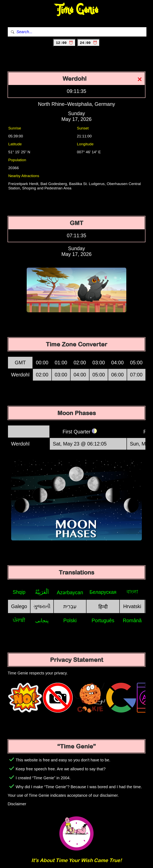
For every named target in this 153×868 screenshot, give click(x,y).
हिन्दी (103, 607)
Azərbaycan (70, 592)
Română (132, 620)
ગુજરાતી (42, 606)
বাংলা (132, 592)
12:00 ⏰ (64, 43)
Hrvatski (132, 606)
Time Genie (77, 10)
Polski (70, 620)
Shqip (19, 592)
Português (103, 620)
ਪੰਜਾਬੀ (19, 620)
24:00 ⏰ (89, 43)
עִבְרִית (70, 606)
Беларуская (103, 592)
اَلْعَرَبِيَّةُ (42, 592)
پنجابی (42, 620)
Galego (19, 606)
